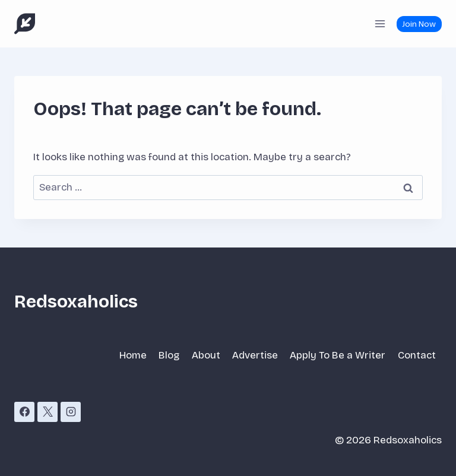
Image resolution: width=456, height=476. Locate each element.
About (206, 355)
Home (133, 355)
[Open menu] (380, 23)
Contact (417, 355)
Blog (169, 355)
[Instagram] (71, 412)
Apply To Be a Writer (338, 355)
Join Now (419, 24)
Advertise (255, 355)
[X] (47, 412)
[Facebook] (24, 412)
